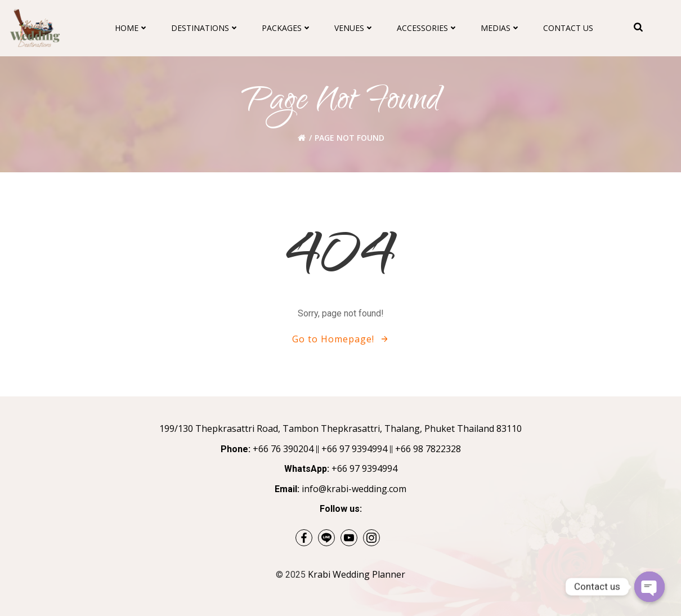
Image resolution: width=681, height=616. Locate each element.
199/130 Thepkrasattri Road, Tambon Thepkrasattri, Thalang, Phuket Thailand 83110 (340, 428)
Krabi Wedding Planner (357, 574)
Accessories (427, 28)
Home (132, 28)
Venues (354, 28)
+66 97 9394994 (354, 449)
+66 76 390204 (283, 449)
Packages (287, 28)
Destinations (205, 28)
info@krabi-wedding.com (354, 489)
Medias (501, 28)
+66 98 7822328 (428, 449)
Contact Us (568, 28)
